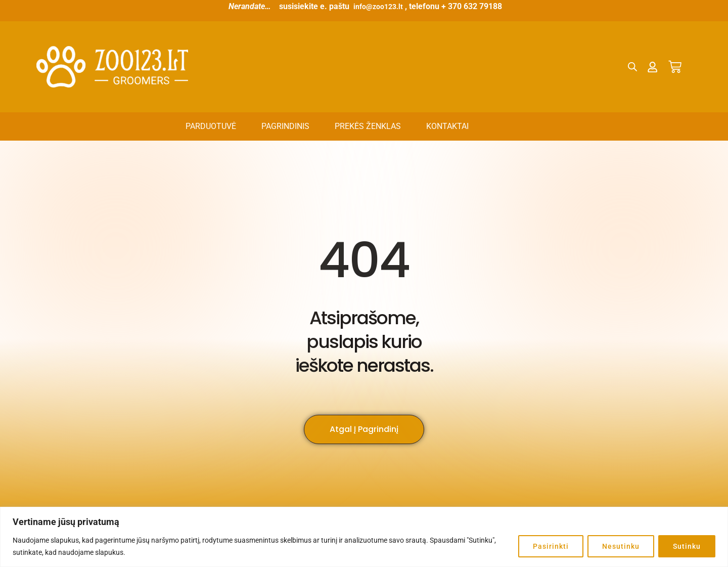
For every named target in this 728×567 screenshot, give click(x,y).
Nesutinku (621, 546)
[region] (364, 537)
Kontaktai (447, 126)
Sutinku (687, 546)
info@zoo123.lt (378, 6)
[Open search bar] (633, 67)
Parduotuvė (211, 126)
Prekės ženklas (368, 126)
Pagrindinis (285, 126)
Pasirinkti (551, 546)
